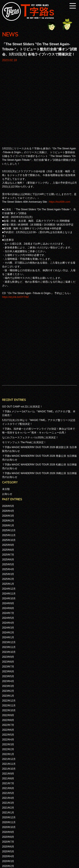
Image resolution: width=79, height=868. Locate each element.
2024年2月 (8, 488)
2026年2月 (8, 376)
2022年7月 (8, 580)
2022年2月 (8, 605)
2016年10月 (9, 843)
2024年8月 (8, 464)
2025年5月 (8, 420)
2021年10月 (9, 624)
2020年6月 (8, 702)
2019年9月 (8, 746)
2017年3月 (8, 828)
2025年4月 (8, 425)
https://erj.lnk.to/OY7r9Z (15, 225)
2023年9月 (8, 512)
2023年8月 (8, 517)
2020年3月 (8, 717)
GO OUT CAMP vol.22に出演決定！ (22, 262)
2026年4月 (8, 366)
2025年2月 (8, 434)
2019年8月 (8, 751)
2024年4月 (8, 478)
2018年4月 (8, 809)
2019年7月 (8, 755)
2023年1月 (8, 551)
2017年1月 (8, 833)
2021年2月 (8, 663)
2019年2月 (8, 780)
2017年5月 (8, 819)
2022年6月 (8, 585)
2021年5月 (8, 648)
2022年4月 (8, 595)
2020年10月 (9, 682)
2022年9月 (8, 571)
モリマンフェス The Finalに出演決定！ (24, 298)
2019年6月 (8, 760)
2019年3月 (8, 775)
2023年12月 (9, 498)
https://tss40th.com (60, 129)
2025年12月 (9, 386)
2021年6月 (8, 644)
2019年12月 (9, 731)
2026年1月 (8, 381)
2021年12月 (9, 614)
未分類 (6, 344)
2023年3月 (8, 541)
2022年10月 (9, 566)
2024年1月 (8, 493)
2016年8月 (8, 848)
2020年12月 (9, 673)
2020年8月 (8, 692)
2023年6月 (8, 527)
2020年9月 (8, 687)
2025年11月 (9, 391)
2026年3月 (8, 371)
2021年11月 (9, 619)
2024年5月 (8, 473)
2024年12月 (9, 444)
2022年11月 (9, 561)
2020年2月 (8, 721)
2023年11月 (9, 502)
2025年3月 (8, 429)
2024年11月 (9, 449)
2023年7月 (8, 522)
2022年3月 (8, 600)
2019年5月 (8, 765)
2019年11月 (9, 736)
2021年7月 (8, 639)
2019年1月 (8, 785)
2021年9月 (8, 629)
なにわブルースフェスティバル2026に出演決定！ (30, 293)
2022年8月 (8, 575)
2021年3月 (8, 658)
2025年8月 (8, 405)
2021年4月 (8, 653)
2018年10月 (9, 794)
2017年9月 (8, 814)
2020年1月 (8, 726)
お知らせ (7, 349)
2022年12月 (9, 556)
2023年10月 (9, 507)
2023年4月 (8, 536)
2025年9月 (8, 400)
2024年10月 (9, 454)
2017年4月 (8, 824)
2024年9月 (8, 459)
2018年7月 (8, 799)
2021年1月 (8, 668)
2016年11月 (9, 838)
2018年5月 (8, 804)
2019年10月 (9, 741)
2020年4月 (8, 712)
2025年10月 (9, 395)
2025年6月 (8, 415)
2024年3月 (8, 483)
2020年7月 (8, 697)
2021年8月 (8, 634)
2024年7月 (8, 468)
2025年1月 (8, 439)
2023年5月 (8, 532)
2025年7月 (8, 410)
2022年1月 (8, 609)
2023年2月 (8, 546)
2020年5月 (8, 707)
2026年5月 (8, 361)
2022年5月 (8, 590)
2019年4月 (8, 770)
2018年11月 (9, 790)
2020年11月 (9, 678)
